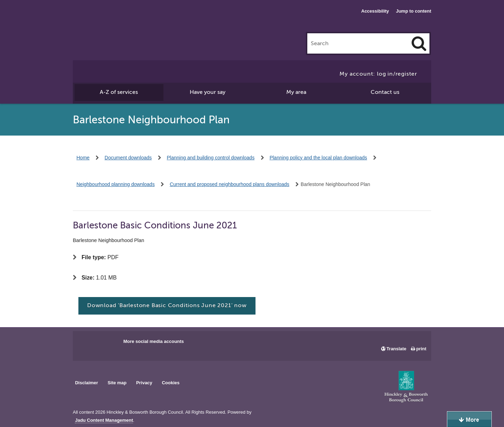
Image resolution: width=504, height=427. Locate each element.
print (421, 349)
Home (83, 158)
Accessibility (375, 11)
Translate (396, 349)
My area (296, 92)
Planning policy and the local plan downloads (318, 158)
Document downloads (128, 158)
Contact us (385, 92)
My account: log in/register (378, 74)
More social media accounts (153, 341)
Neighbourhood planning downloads (116, 184)
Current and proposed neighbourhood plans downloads (230, 184)
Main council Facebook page (85, 344)
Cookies (171, 383)
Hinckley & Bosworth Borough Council (102, 19)
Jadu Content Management (104, 420)
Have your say (208, 92)
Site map (117, 383)
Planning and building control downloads (211, 158)
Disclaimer (86, 383)
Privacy (144, 383)
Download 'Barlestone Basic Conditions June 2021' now (167, 305)
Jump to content (414, 11)
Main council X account (107, 344)
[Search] (419, 43)
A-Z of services (119, 92)
